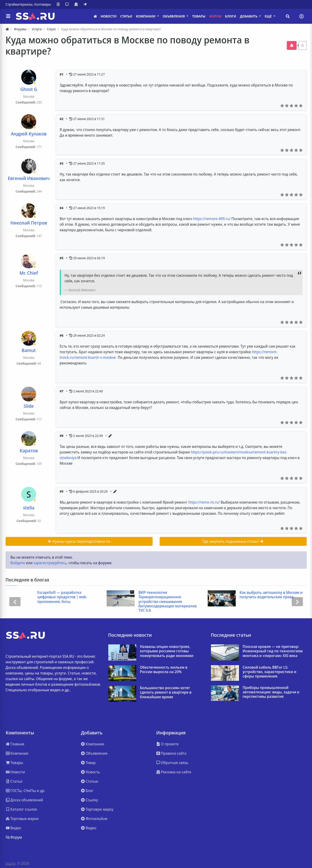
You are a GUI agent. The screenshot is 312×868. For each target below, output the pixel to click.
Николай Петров (29, 223)
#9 (62, 491)
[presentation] (15, 602)
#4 (62, 208)
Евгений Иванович (29, 178)
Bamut (29, 350)
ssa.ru (11, 863)
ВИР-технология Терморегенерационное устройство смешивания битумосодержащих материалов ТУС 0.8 (167, 602)
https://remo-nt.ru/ (204, 502)
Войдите (18, 563)
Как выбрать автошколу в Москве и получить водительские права (271, 595)
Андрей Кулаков (29, 134)
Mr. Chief (29, 273)
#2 (62, 119)
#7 (62, 391)
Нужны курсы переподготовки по (79, 541)
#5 (62, 258)
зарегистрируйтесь (50, 563)
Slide (29, 406)
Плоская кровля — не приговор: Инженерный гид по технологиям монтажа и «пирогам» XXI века (273, 651)
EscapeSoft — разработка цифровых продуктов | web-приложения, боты (62, 597)
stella (29, 508)
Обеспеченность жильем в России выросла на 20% (164, 670)
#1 (62, 74)
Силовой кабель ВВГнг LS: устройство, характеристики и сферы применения (270, 672)
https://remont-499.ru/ (212, 219)
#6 (62, 335)
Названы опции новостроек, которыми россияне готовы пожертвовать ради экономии (167, 651)
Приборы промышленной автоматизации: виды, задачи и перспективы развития (271, 692)
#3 (62, 163)
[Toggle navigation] (301, 16)
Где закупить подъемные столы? (233, 541)
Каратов (29, 451)
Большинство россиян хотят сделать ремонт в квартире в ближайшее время (166, 692)
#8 (62, 436)
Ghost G (29, 89)
